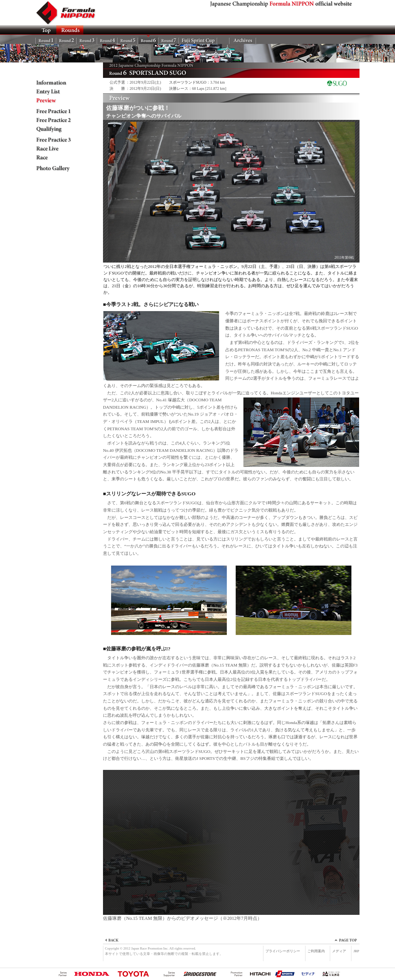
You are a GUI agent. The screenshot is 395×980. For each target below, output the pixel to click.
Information (59, 83)
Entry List (59, 92)
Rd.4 (107, 39)
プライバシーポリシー (283, 951)
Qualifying (59, 129)
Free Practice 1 (59, 111)
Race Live (59, 149)
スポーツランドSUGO (188, 82)
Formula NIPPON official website (70, 13)
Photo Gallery (59, 168)
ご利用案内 (316, 951)
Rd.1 (46, 39)
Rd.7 (169, 39)
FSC (198, 39)
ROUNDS (70, 30)
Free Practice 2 (59, 120)
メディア (339, 951)
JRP (356, 951)
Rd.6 (148, 39)
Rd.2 (67, 39)
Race (59, 158)
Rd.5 (128, 39)
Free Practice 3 (59, 140)
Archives (243, 39)
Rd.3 (87, 39)
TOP (46, 30)
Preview (59, 101)
